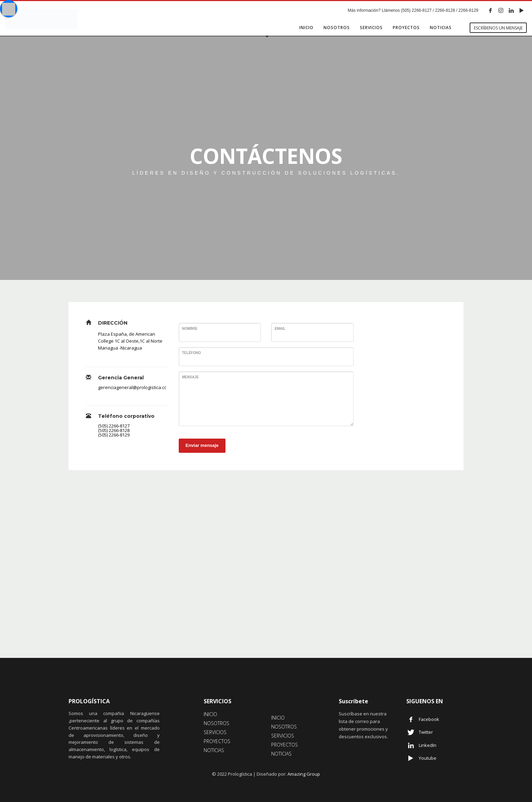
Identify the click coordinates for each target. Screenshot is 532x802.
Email (280, 329)
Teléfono (192, 353)
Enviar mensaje (202, 445)
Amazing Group (304, 774)
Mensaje (190, 377)
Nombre (190, 329)
